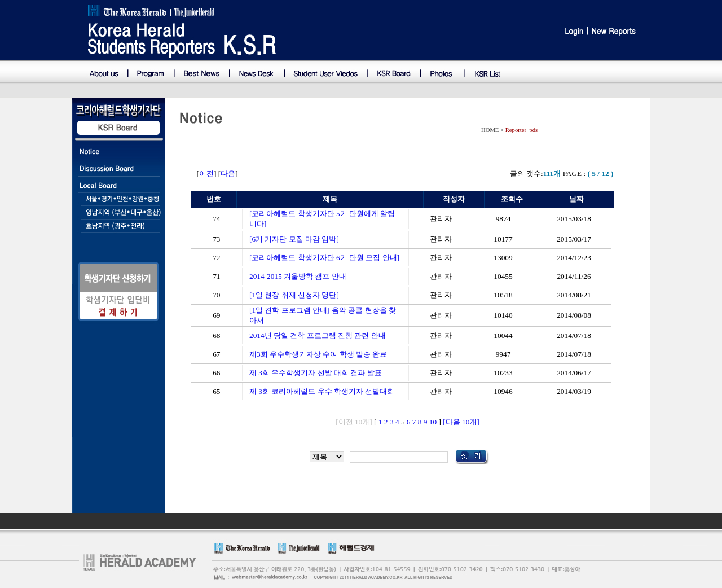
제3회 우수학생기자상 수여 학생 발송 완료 (318, 354)
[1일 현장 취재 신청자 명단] (294, 295)
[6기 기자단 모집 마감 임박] (294, 239)
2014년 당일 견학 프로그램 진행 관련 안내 (318, 335)
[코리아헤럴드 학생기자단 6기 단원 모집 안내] (324, 258)
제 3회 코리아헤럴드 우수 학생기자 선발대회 (322, 391)
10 (433, 422)
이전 (206, 174)
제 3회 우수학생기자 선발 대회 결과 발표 (316, 373)
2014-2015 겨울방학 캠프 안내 (298, 276)
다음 (228, 174)
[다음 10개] (461, 422)
